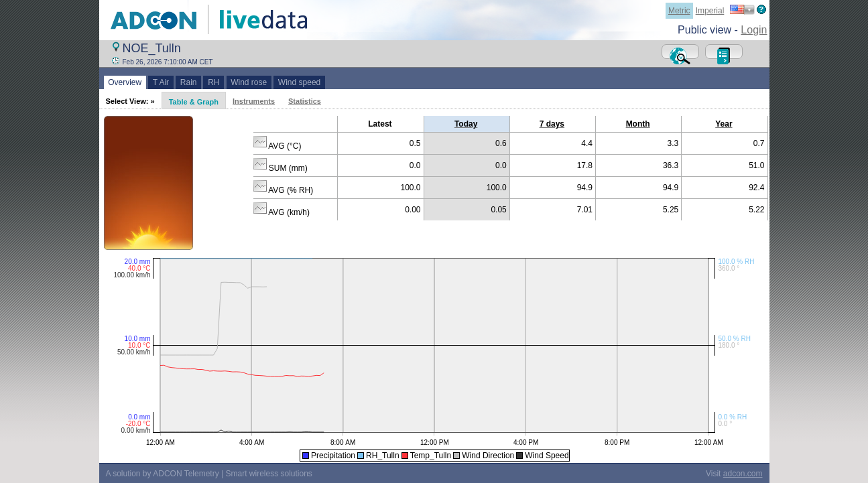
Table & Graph (194, 102)
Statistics (305, 101)
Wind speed (299, 82)
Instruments (254, 101)
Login (754, 30)
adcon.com (743, 474)
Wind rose (249, 82)
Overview (125, 82)
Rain (188, 82)
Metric (679, 11)
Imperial (710, 11)
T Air (161, 82)
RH (213, 82)
